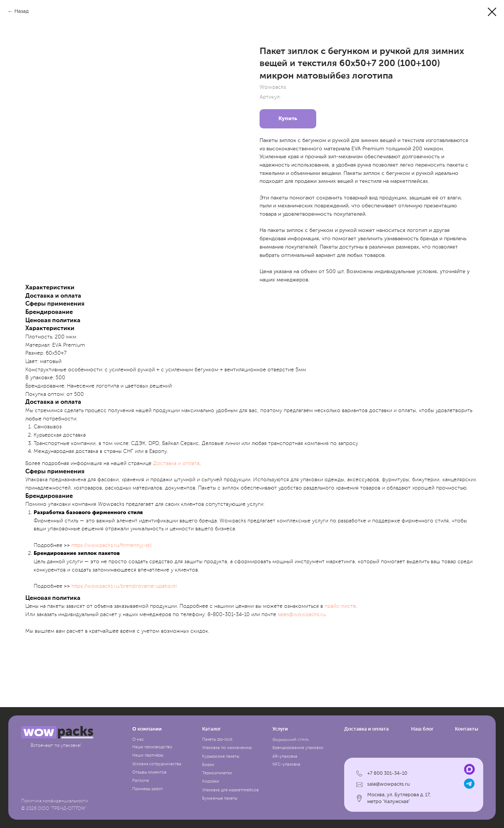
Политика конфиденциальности (55, 801)
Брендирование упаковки (298, 748)
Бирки (208, 765)
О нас (138, 740)
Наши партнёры (148, 755)
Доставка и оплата (176, 463)
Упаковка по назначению (227, 748)
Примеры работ (148, 789)
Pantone (141, 781)
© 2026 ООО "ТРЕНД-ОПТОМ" (54, 809)
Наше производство (152, 747)
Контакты (467, 729)
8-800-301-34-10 (229, 615)
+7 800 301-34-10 (387, 773)
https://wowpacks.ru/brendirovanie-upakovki (124, 586)
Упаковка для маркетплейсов (230, 790)
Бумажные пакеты (220, 799)
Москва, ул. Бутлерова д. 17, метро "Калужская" (399, 798)
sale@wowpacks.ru (389, 784)
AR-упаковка (285, 757)
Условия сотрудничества (157, 764)
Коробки (211, 782)
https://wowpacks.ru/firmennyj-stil (111, 545)
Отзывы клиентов (149, 772)
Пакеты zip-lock (217, 740)
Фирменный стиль (290, 740)
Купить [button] (288, 119)
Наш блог (422, 729)
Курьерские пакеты (221, 757)
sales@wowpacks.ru (301, 615)
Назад (22, 11)
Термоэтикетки (217, 773)
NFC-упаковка (286, 765)
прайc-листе (340, 606)
